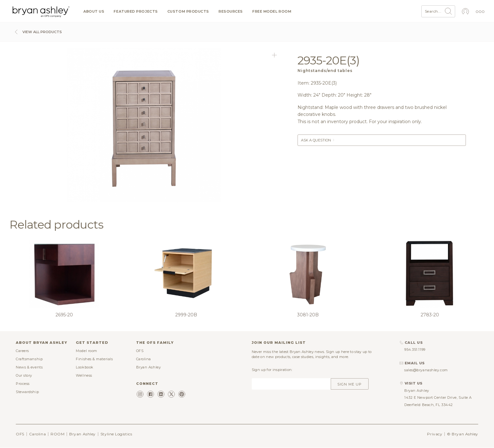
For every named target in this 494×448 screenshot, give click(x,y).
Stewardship (27, 392)
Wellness (84, 375)
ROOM (57, 434)
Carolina (144, 359)
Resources (231, 12)
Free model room (272, 12)
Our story (24, 375)
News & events (29, 367)
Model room (87, 351)
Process (23, 384)
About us (94, 12)
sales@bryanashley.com (426, 370)
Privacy (435, 434)
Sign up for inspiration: (272, 370)
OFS (140, 351)
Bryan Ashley (149, 367)
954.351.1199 (415, 349)
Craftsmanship (29, 359)
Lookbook (84, 367)
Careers (22, 351)
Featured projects (136, 12)
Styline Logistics (116, 434)
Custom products (188, 12)
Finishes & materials (94, 359)
